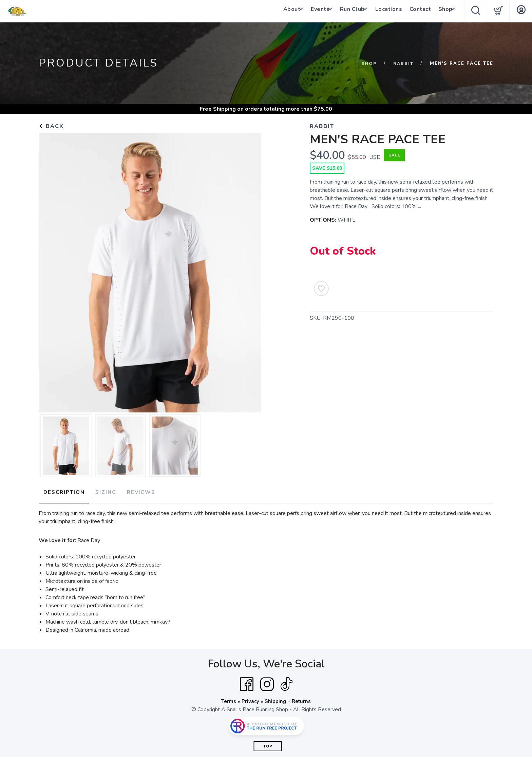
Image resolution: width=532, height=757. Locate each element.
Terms (228, 699)
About (281, 11)
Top (268, 744)
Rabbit (403, 63)
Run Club (347, 11)
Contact (417, 11)
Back (51, 126)
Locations (387, 11)
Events (312, 11)
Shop (441, 11)
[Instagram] (267, 682)
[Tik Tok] (286, 682)
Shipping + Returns (288, 699)
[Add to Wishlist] (321, 289)
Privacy (250, 699)
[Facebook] (247, 682)
